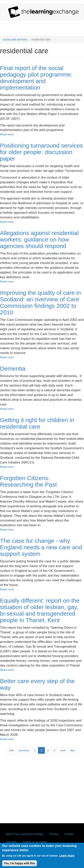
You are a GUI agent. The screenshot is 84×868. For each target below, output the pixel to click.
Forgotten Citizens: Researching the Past (28, 481)
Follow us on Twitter (35, 842)
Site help (11, 842)
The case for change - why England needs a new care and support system (41, 547)
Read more (7, 134)
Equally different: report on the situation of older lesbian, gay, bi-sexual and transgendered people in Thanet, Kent (40, 610)
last (73, 750)
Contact (69, 834)
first (12, 750)
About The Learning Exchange (25, 834)
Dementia (13, 368)
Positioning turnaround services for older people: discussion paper (42, 152)
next (63, 750)
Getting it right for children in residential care (37, 423)
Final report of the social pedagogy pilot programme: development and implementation (36, 78)
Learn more (67, 858)
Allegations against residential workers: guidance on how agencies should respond (39, 239)
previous (24, 750)
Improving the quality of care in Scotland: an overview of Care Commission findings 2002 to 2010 (41, 302)
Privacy (54, 834)
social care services (15, 39)
